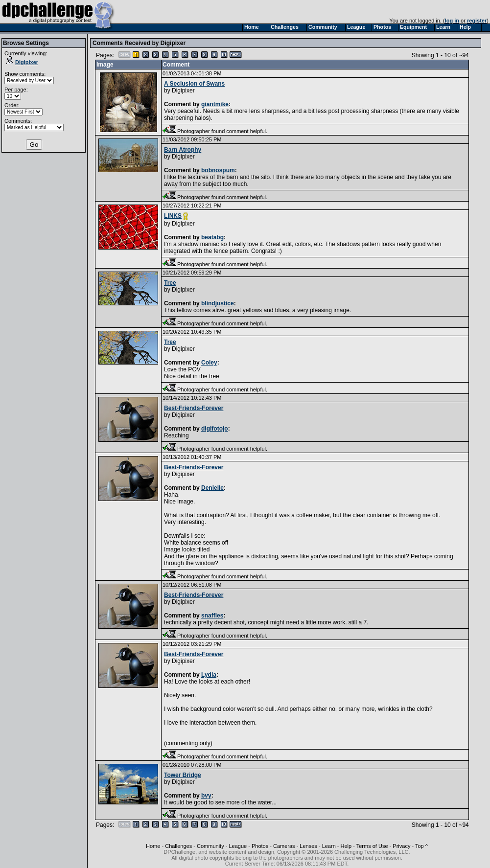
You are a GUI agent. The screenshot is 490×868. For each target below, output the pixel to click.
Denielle (212, 488)
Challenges (178, 846)
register (477, 21)
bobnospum (218, 170)
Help (346, 846)
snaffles (212, 616)
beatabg (212, 237)
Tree (170, 283)
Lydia (209, 675)
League (238, 846)
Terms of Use (372, 846)
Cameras (284, 846)
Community (210, 846)
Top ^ (421, 846)
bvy (206, 796)
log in (452, 21)
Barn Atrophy (183, 150)
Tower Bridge (183, 775)
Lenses (308, 846)
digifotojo (215, 429)
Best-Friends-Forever (194, 408)
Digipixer (22, 62)
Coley (209, 363)
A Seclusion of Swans (194, 84)
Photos (260, 846)
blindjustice (218, 303)
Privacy (401, 846)
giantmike (215, 104)
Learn (329, 846)
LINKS (173, 216)
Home (153, 846)
